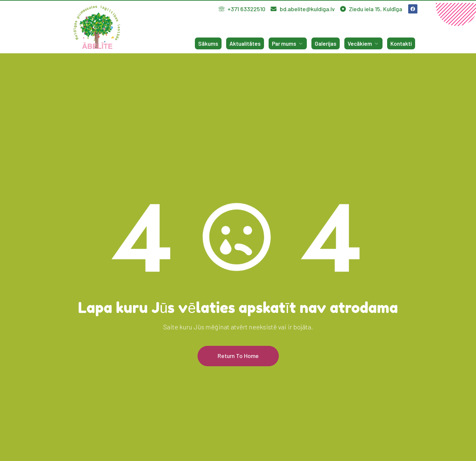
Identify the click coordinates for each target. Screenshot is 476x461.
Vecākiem (363, 43)
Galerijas (326, 43)
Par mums (288, 43)
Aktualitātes (245, 43)
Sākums (208, 43)
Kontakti (401, 43)
